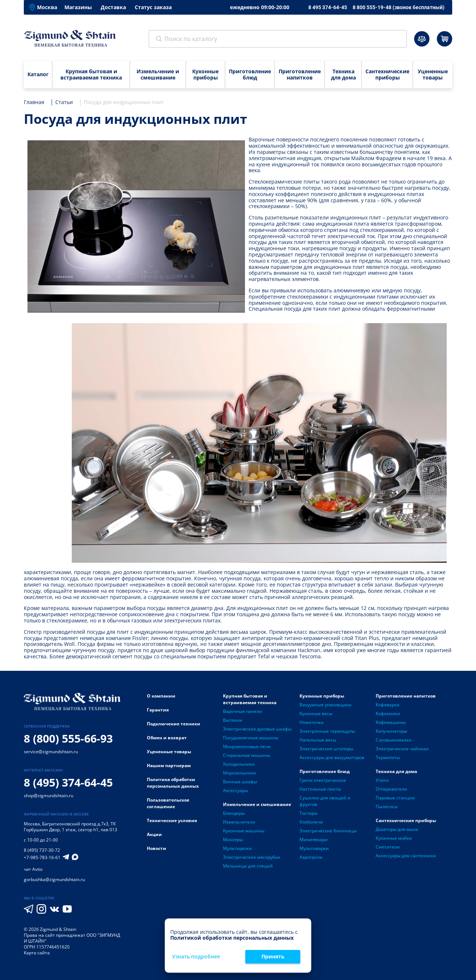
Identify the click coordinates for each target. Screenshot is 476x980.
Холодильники (239, 764)
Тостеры (308, 813)
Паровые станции (395, 798)
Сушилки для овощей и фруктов (325, 801)
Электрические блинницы (328, 831)
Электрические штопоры (326, 749)
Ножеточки (312, 722)
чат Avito (33, 869)
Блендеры (234, 813)
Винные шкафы (240, 782)
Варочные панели (243, 711)
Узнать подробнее (196, 957)
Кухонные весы (316, 713)
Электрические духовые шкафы (257, 729)
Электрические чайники (402, 749)
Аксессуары (235, 790)
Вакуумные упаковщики (326, 705)
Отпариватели (391, 789)
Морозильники (239, 773)
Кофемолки (388, 713)
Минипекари (314, 840)
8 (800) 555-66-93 (68, 738)
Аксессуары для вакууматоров (332, 757)
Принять (273, 956)
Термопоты (388, 757)
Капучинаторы (391, 731)
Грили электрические (323, 780)
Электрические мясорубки (252, 857)
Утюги (382, 780)
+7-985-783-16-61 (42, 858)
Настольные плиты (320, 789)
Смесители (388, 847)
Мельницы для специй (248, 866)
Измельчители (239, 822)
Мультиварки (314, 848)
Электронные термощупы (327, 731)
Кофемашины (391, 722)
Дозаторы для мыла (397, 829)
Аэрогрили (311, 857)
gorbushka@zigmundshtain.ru (54, 879)
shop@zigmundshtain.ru (49, 796)
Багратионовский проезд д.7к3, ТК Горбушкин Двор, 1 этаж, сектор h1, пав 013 (70, 827)
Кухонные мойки (394, 838)
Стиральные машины (247, 755)
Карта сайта (37, 953)
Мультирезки (237, 848)
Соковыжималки (394, 740)
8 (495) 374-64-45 (68, 782)
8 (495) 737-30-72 (42, 850)
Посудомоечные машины (251, 738)
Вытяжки (233, 720)
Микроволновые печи (247, 746)
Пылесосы (387, 807)
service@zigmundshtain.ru (51, 752)
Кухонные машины (244, 831)
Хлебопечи (311, 822)
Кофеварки (388, 705)
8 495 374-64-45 (328, 7)
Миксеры (233, 840)
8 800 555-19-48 (399, 7)
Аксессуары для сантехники (406, 856)
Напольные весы (318, 740)
